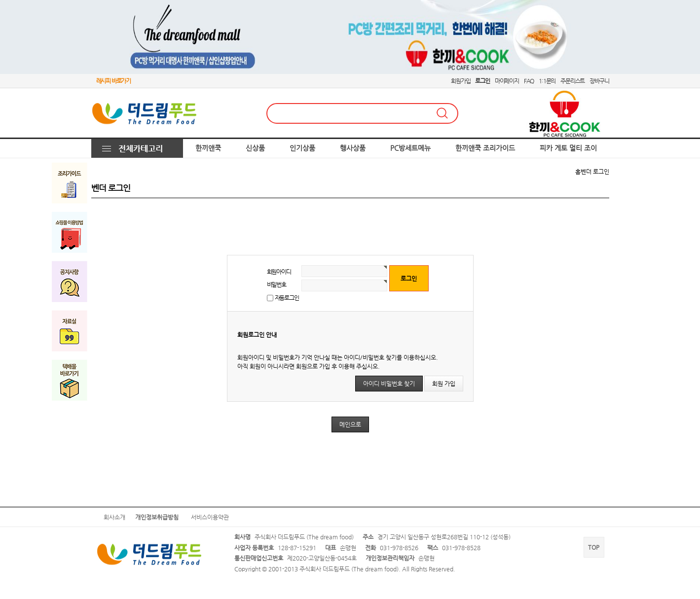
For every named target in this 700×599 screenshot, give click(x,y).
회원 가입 (444, 384)
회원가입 (461, 81)
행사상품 (353, 148)
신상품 (255, 148)
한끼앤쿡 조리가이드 (485, 148)
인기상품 (302, 148)
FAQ (529, 81)
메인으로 (350, 424)
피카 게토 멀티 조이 (568, 148)
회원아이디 (279, 272)
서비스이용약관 (210, 517)
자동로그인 (287, 298)
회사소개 (114, 517)
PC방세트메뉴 (410, 148)
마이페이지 (507, 81)
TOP (594, 547)
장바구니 (599, 81)
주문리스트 (572, 81)
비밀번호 (276, 284)
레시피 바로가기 (113, 81)
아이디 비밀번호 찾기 (389, 384)
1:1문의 (547, 81)
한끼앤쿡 (208, 148)
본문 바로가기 (0, 0)
